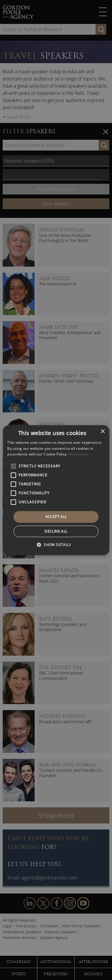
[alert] (56, 490)
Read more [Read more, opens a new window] (78, 454)
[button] (56, 545)
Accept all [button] (56, 517)
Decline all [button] (56, 531)
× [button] (103, 431)
